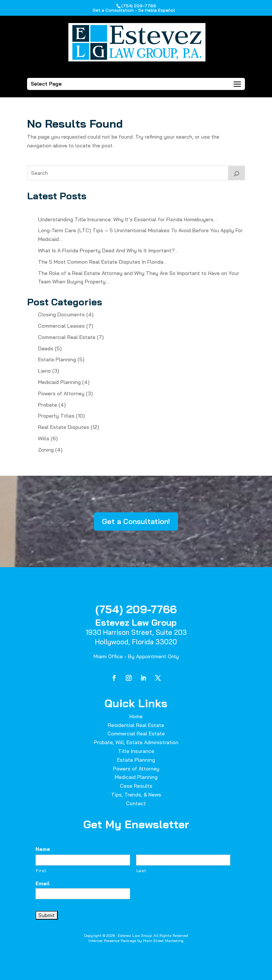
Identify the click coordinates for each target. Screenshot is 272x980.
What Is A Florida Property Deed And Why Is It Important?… (108, 250)
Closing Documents (61, 314)
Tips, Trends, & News (136, 795)
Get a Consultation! (136, 521)
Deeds (46, 348)
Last (141, 871)
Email (43, 883)
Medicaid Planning (59, 382)
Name (43, 849)
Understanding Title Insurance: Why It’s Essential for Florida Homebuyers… (127, 219)
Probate (48, 405)
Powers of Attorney (61, 393)
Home (136, 716)
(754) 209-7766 (136, 609)
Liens (44, 371)
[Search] (237, 173)
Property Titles (56, 416)
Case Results (136, 786)
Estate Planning (57, 359)
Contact (136, 803)
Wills (44, 438)
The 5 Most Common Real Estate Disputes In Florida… (102, 262)
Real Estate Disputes (64, 427)
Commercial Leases (61, 326)
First (41, 871)
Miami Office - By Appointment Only (136, 656)
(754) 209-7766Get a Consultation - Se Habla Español (134, 8)
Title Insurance (136, 751)
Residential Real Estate (136, 725)
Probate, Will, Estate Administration (136, 742)
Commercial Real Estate (67, 337)
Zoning (46, 450)
